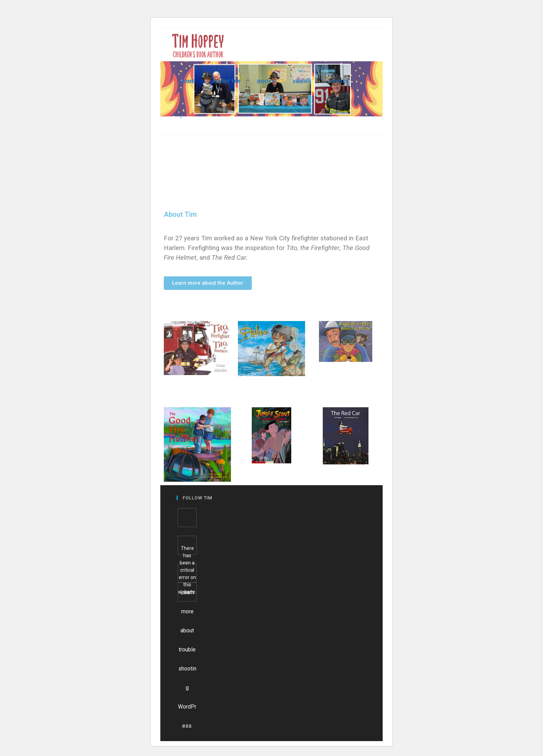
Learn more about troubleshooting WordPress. (187, 595)
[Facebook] (187, 518)
